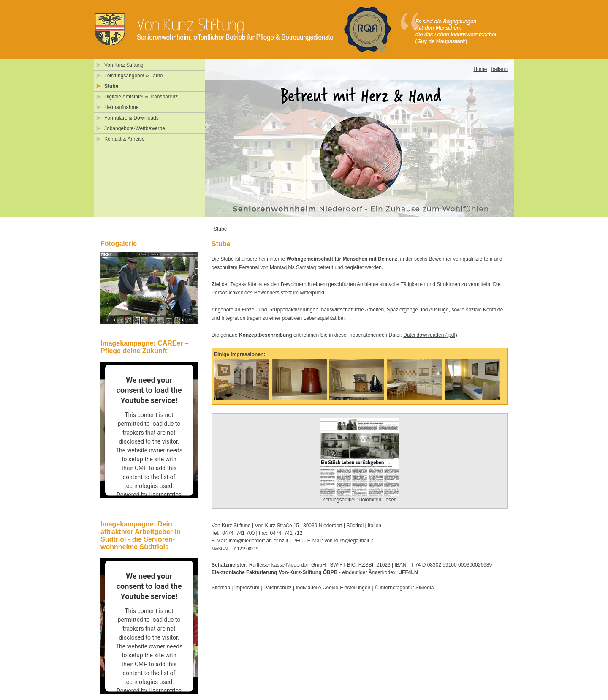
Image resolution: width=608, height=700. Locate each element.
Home (480, 69)
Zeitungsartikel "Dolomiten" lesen (360, 500)
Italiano (499, 69)
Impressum (247, 588)
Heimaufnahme (121, 107)
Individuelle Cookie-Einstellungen (333, 588)
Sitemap (221, 588)
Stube (111, 86)
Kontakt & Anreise (124, 139)
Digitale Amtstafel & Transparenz (141, 97)
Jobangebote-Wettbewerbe (135, 128)
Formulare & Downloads (132, 118)
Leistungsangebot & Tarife (134, 76)
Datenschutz (278, 588)
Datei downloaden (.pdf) (430, 335)
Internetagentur (407, 588)
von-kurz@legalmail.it (349, 541)
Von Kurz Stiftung (124, 65)
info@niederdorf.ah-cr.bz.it (259, 541)
